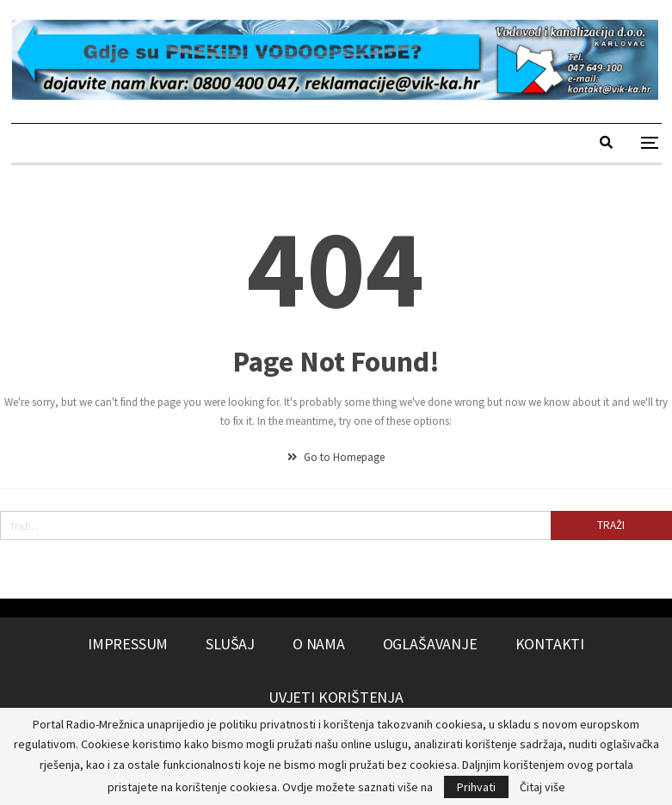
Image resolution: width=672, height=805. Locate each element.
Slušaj (230, 644)
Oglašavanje (430, 644)
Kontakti (550, 644)
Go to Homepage (336, 457)
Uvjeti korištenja (336, 697)
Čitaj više (543, 787)
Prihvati (476, 787)
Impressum (128, 644)
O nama (319, 644)
